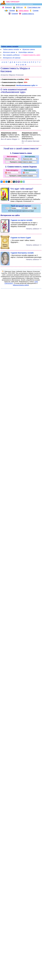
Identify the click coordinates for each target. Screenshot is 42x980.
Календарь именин (26, 52)
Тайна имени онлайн (11, 49)
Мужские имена (29, 49)
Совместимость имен (31, 55)
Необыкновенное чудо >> (27, 85)
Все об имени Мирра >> (10, 139)
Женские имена (9, 52)
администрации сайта (21, 285)
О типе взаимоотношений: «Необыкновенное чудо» (14, 91)
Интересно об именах (12, 58)
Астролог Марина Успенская (12, 75)
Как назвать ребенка (11, 55)
